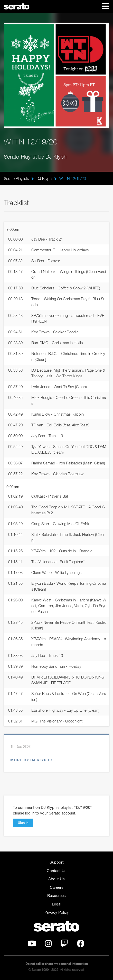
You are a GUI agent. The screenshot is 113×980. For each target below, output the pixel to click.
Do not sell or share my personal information (57, 964)
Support (57, 862)
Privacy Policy (57, 912)
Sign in (23, 822)
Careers (57, 887)
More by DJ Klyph (31, 760)
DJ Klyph (44, 178)
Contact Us (57, 871)
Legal (56, 904)
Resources (56, 895)
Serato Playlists (16, 178)
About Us (56, 879)
